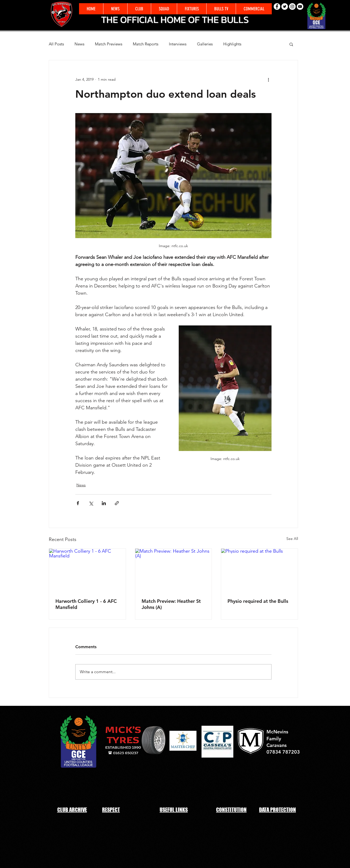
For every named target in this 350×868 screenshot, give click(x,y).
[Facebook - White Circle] (277, 7)
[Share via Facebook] (78, 503)
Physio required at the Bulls (258, 601)
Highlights (232, 44)
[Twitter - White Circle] (285, 7)
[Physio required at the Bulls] (259, 570)
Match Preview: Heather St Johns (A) (171, 604)
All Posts (56, 44)
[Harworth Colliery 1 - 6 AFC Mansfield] (87, 570)
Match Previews (109, 44)
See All (292, 539)
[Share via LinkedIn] (104, 503)
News (79, 44)
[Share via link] (117, 503)
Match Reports (146, 44)
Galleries (205, 44)
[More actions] (268, 79)
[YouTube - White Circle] (300, 7)
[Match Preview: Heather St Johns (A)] (174, 570)
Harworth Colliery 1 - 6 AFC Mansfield (86, 604)
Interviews (178, 44)
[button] (254, 9)
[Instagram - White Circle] (292, 7)
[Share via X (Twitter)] (91, 503)
